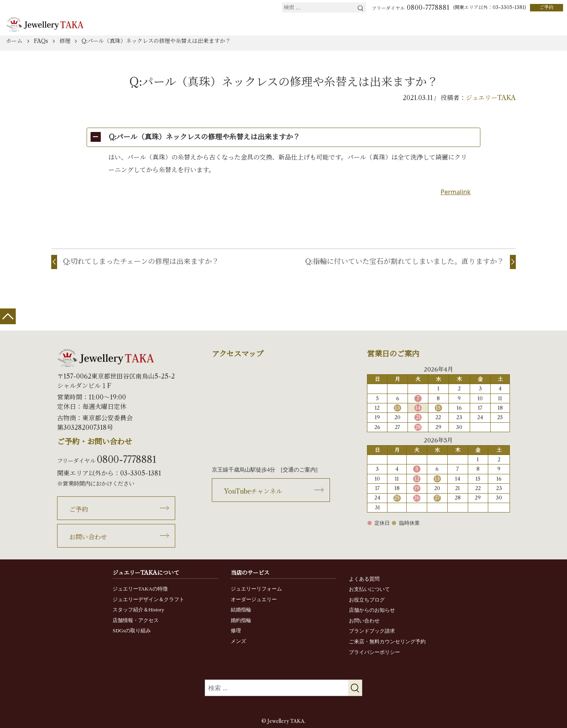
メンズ (238, 641)
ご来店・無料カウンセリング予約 (387, 642)
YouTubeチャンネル (253, 491)
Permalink (456, 192)
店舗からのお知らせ (372, 610)
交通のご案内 (299, 470)
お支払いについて (369, 589)
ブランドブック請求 (372, 631)
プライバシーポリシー (374, 652)
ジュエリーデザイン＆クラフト (148, 599)
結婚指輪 (241, 610)
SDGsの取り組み (132, 630)
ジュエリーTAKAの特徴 (140, 589)
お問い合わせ (88, 537)
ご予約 (547, 7)
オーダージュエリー (254, 599)
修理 (236, 630)
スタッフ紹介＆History (138, 610)
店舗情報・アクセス (136, 620)
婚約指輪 (241, 620)
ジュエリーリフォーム (256, 589)
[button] (283, 137)
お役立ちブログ (367, 600)
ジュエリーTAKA (491, 98)
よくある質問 (364, 579)
